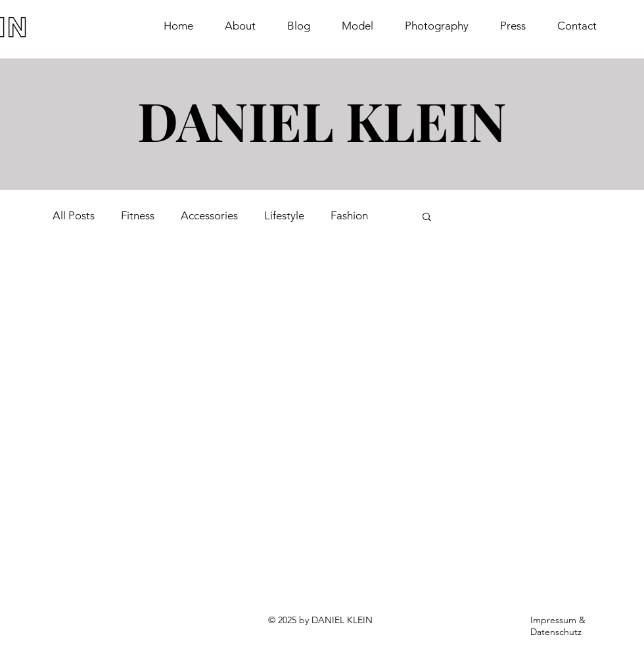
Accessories (209, 215)
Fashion (349, 215)
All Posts (74, 215)
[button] (427, 218)
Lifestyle (284, 215)
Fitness (138, 215)
